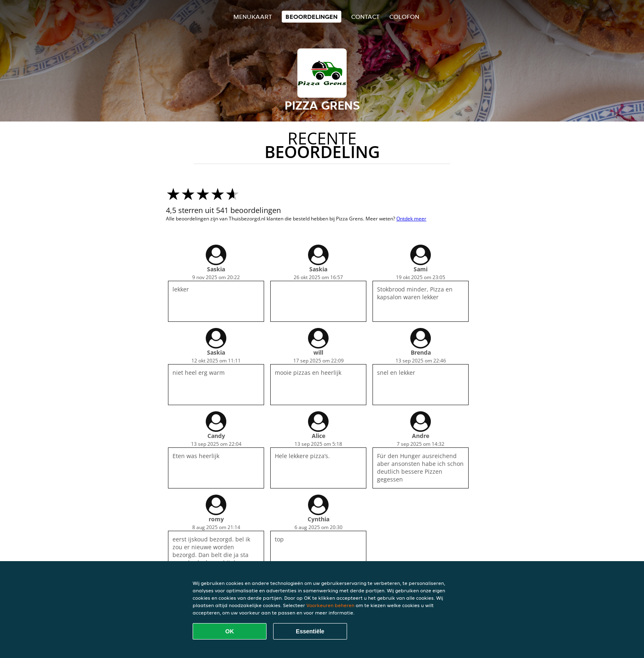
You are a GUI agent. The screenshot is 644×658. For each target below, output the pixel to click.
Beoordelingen (312, 17)
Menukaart (253, 17)
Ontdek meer (411, 219)
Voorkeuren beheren (330, 605)
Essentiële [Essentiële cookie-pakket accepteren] (310, 631)
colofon (404, 17)
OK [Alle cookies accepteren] (230, 631)
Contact (365, 17)
